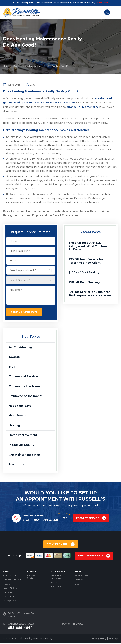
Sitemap (113, 639)
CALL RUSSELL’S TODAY (21, 625)
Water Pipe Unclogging (56, 578)
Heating (14, 426)
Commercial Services (24, 377)
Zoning (54, 583)
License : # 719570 (73, 625)
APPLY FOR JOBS (57, 545)
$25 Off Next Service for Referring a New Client (86, 261)
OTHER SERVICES (59, 572)
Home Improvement (23, 436)
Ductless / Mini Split (12, 580)
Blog (12, 367)
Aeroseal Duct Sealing (34, 578)
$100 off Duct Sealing (84, 273)
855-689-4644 (107, 12)
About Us (80, 572)
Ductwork (8, 593)
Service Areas (81, 576)
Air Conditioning (21, 347)
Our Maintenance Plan (24, 456)
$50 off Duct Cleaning (84, 283)
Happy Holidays (20, 406)
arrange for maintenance (83, 107)
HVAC (6, 572)
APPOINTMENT (43, 500)
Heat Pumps (17, 416)
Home (7, 66)
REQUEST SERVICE (88, 519)
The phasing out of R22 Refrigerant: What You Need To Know (89, 246)
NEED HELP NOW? (34, 516)
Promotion (16, 465)
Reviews (79, 580)
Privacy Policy (99, 639)
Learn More (102, 3)
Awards (14, 357)
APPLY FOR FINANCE (91, 557)
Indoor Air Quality (22, 446)
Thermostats (57, 587)
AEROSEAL (32, 572)
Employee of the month (26, 397)
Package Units (10, 602)
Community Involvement (26, 387)
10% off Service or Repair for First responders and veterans (90, 294)
